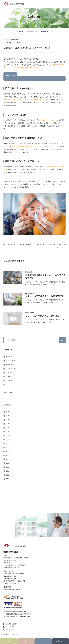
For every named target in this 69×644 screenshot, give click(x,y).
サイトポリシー (11, 627)
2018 (8, 443)
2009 (8, 479)
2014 (8, 459)
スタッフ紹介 (11, 361)
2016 (8, 451)
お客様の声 (10, 376)
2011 (8, 471)
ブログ (8, 384)
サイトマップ (10, 630)
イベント (43, 641)
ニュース (9, 380)
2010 (8, 475)
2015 (8, 455)
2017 (8, 447)
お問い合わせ (60, 641)
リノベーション (11, 369)
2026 (8, 412)
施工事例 (9, 357)
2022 (8, 428)
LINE (9, 641)
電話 (26, 641)
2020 (8, 435)
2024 (8, 420)
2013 (8, 463)
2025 (8, 416)
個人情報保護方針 (11, 624)
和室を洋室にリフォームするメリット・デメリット (50, 246)
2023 (8, 424)
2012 (8, 467)
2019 (8, 439)
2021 (8, 432)
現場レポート (11, 365)
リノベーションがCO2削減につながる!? (19, 244)
